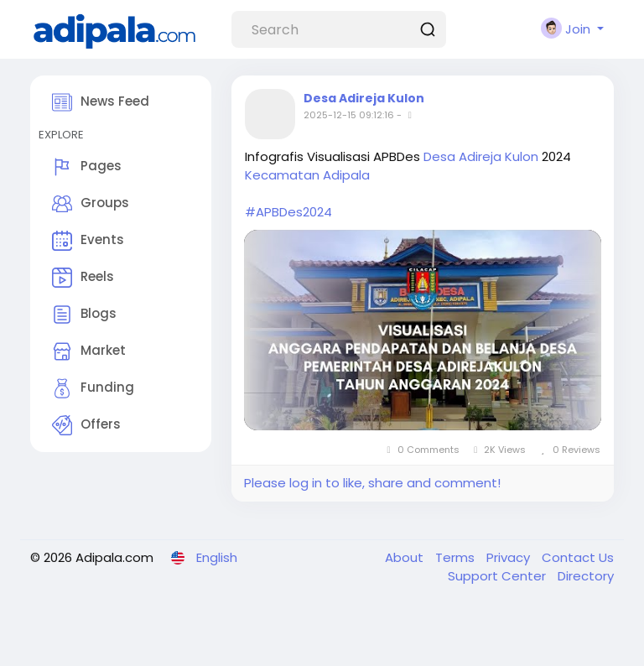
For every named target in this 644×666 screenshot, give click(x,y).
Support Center (499, 576)
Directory (586, 576)
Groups (91, 204)
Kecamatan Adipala (307, 175)
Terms (457, 557)
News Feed (101, 102)
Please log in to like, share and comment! (372, 483)
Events (88, 241)
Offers (86, 425)
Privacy (510, 557)
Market (89, 351)
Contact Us (578, 557)
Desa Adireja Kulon (364, 98)
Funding (93, 388)
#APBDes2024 (288, 212)
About (406, 557)
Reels (83, 278)
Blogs (84, 315)
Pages (87, 167)
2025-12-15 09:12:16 (349, 115)
